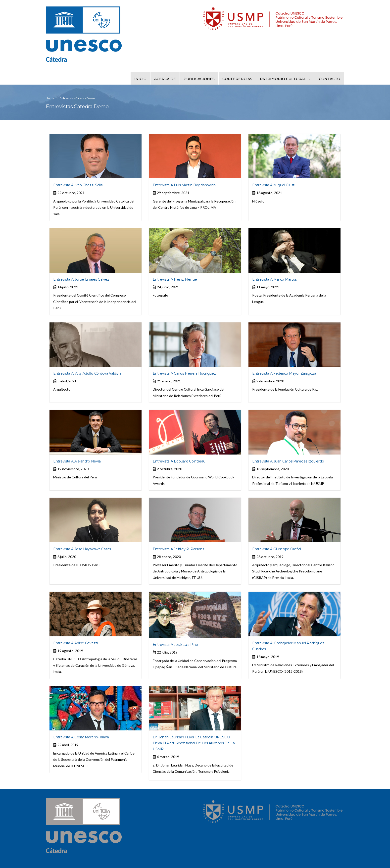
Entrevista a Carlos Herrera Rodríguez (184, 373)
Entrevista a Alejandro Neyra (77, 461)
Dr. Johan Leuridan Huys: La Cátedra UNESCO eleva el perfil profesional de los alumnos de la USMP (194, 743)
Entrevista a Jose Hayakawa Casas (82, 549)
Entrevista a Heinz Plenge (175, 279)
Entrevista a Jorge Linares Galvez (81, 279)
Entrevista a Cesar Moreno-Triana (81, 737)
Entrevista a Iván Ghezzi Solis (78, 185)
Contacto (330, 79)
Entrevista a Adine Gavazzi (76, 643)
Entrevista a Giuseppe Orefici (277, 549)
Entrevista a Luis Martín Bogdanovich (184, 185)
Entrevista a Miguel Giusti (274, 185)
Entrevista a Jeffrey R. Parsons (178, 549)
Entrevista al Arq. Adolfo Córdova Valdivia (87, 373)
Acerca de (165, 79)
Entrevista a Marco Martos (274, 279)
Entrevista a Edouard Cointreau (179, 461)
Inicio (140, 79)
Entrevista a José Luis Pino (175, 645)
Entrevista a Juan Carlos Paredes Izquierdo (288, 461)
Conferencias (237, 79)
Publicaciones (199, 79)
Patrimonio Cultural (286, 79)
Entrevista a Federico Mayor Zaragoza (284, 373)
